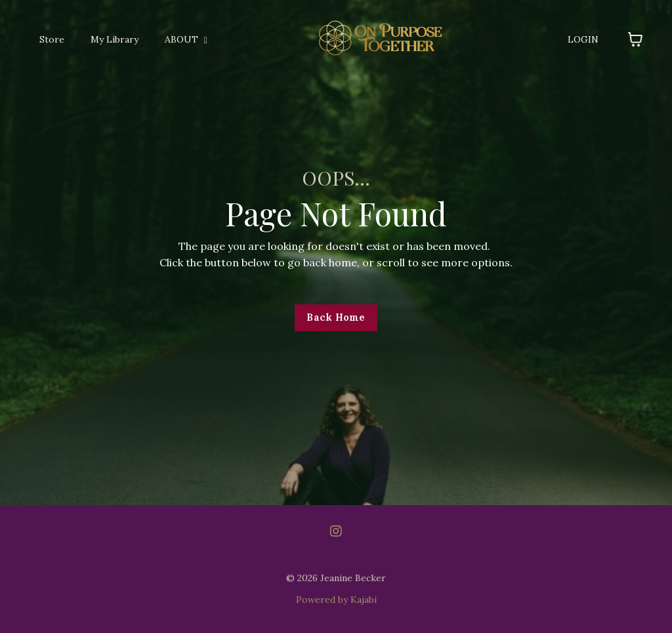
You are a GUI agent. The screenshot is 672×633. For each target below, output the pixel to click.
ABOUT (186, 39)
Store (52, 39)
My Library (115, 39)
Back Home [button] (336, 317)
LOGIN (583, 39)
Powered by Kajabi (336, 600)
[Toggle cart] (635, 39)
